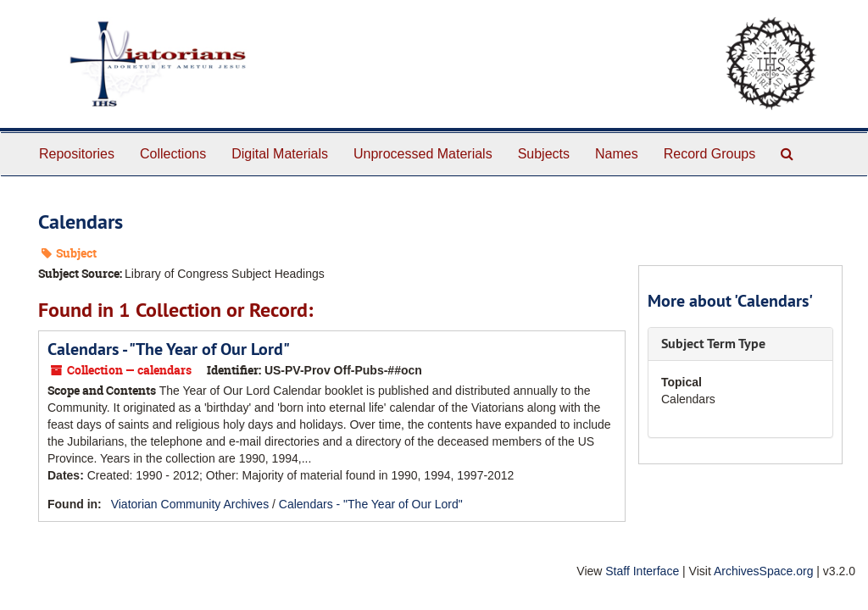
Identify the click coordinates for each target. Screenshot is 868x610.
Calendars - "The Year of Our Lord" (169, 349)
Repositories (77, 154)
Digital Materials (280, 154)
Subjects (544, 154)
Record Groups (710, 154)
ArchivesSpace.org (764, 571)
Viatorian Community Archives (190, 504)
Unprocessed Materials (423, 154)
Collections (173, 154)
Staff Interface (642, 571)
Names (617, 154)
